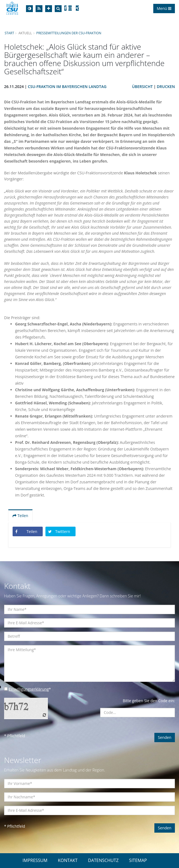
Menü (164, 8)
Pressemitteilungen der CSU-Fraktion (69, 33)
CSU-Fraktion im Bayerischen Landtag (67, 86)
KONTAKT (68, 860)
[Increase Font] (49, 9)
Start (9, 33)
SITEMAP (138, 860)
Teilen (20, 516)
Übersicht (142, 86)
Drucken (166, 86)
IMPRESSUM (35, 860)
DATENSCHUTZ (103, 860)
